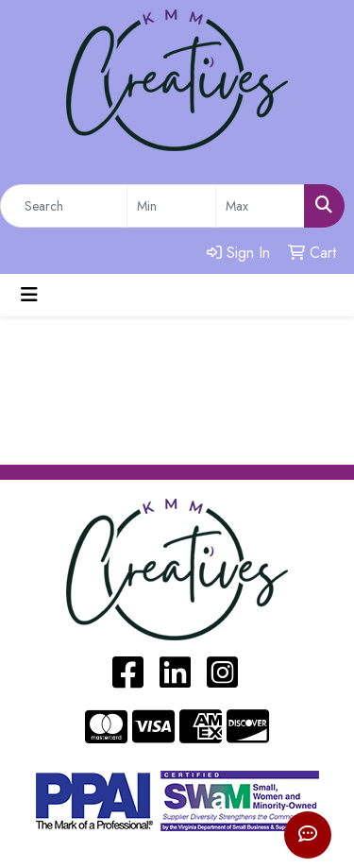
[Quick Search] (64, 206)
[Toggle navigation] (29, 295)
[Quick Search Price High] (260, 206)
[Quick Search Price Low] (171, 206)
